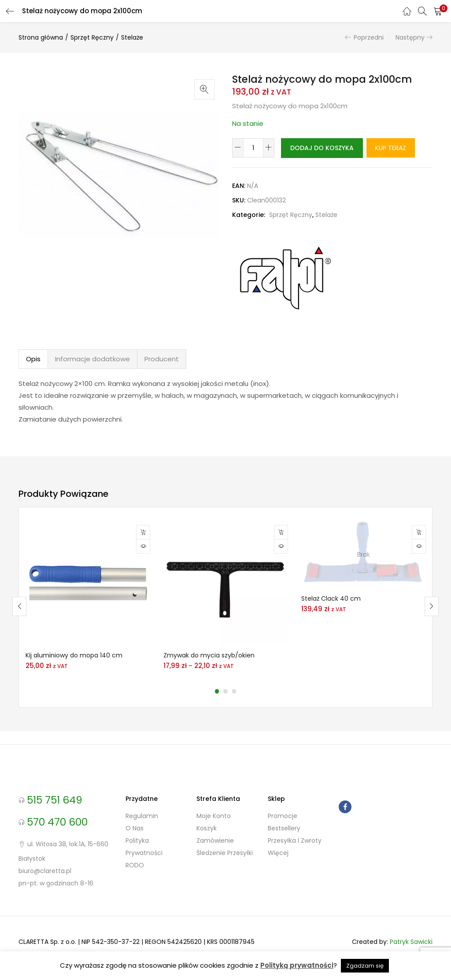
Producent (162, 378)
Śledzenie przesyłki (225, 872)
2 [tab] (225, 711)
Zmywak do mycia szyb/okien (209, 675)
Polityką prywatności (297, 965)
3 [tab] (234, 711)
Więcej (278, 872)
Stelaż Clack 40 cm (331, 617)
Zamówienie (215, 860)
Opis (33, 378)
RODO (135, 885)
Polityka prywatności (144, 866)
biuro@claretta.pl (45, 890)
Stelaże (132, 37)
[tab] (33, 378)
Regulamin (142, 835)
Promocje (283, 835)
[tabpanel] (88, 619)
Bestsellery (284, 848)
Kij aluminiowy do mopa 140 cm (74, 675)
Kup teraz (267, 167)
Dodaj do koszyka (325, 148)
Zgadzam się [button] (365, 966)
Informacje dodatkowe (92, 378)
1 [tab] (217, 711)
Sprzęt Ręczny (92, 37)
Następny (410, 37)
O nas (135, 848)
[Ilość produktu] (253, 148)
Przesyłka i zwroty (295, 860)
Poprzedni (369, 37)
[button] (438, 11)
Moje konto (214, 835)
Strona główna (41, 37)
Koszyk (207, 848)
